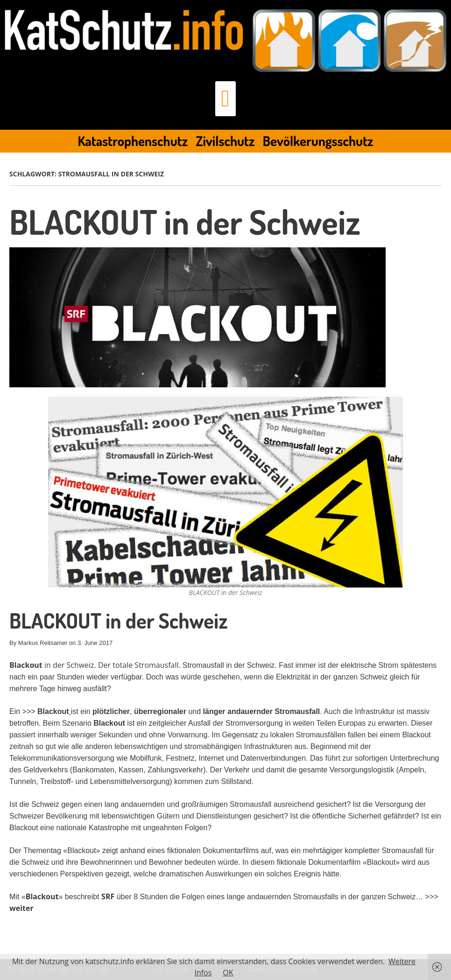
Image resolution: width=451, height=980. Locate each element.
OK (228, 973)
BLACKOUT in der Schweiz (185, 221)
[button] (225, 99)
